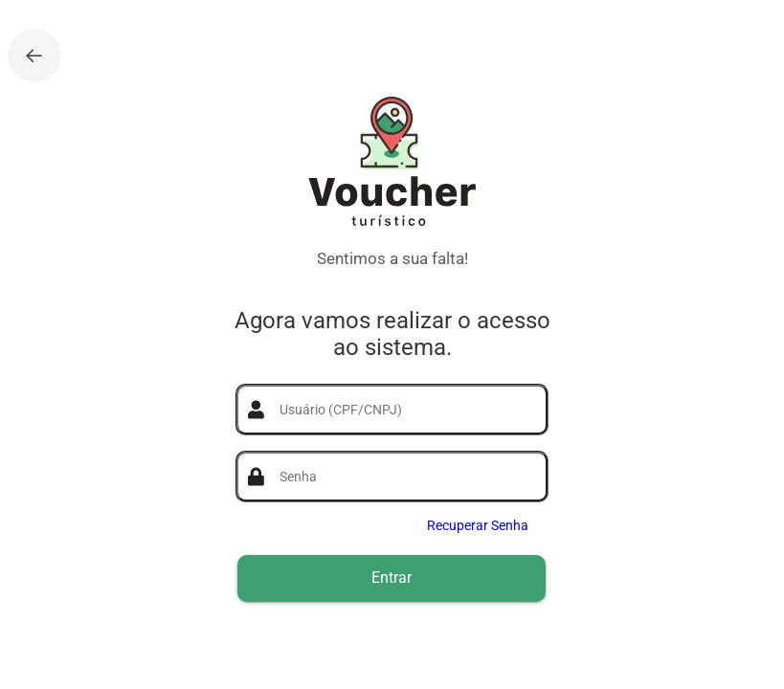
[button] (392, 578)
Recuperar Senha (478, 525)
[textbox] (403, 410)
